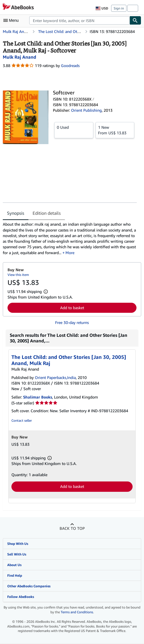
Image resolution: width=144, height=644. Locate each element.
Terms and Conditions (77, 612)
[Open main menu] (12, 20)
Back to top (72, 528)
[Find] (135, 20)
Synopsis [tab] (16, 213)
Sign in (119, 8)
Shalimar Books (38, 397)
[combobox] (79, 20)
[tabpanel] (70, 238)
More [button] (70, 253)
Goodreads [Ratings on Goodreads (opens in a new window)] (70, 65)
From (115, 130)
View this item (18, 275)
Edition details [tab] (47, 213)
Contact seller (22, 420)
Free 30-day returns (72, 322)
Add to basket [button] (72, 308)
